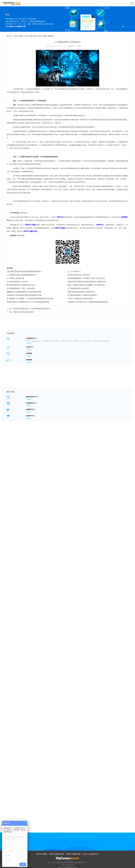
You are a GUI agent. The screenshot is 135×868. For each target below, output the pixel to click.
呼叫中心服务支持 (73, 846)
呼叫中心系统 (19, 36)
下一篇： (10, 310)
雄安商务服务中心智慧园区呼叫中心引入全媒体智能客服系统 (28, 301)
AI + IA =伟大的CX (74, 271)
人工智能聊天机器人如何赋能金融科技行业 (22, 274)
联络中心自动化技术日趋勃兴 (23, 310)
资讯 (7, 15)
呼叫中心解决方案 (30, 36)
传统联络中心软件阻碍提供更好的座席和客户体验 (24, 295)
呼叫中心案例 (42, 36)
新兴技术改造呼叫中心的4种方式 (79, 274)
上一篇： (10, 308)
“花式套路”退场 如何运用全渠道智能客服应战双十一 (25, 271)
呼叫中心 (10, 36)
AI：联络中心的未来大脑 (15, 278)
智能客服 (71, 46)
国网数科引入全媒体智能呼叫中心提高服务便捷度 (24, 291)
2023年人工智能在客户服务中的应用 (80, 298)
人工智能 (78, 46)
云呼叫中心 (99, 224)
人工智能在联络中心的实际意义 (79, 288)
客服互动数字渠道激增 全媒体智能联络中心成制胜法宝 (87, 281)
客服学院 (51, 36)
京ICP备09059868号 (75, 865)
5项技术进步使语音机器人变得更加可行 (81, 291)
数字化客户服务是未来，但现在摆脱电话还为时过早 (30, 308)
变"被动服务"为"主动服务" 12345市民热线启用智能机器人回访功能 (30, 298)
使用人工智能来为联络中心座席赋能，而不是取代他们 (86, 285)
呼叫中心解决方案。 (30, 231)
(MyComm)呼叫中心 (90, 846)
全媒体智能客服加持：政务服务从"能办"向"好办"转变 (86, 278)
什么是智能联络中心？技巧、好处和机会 (21, 288)
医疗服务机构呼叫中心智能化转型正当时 (21, 285)
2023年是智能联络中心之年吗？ (18, 281)
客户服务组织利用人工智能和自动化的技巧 (83, 295)
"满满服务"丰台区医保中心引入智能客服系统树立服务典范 (88, 301)
